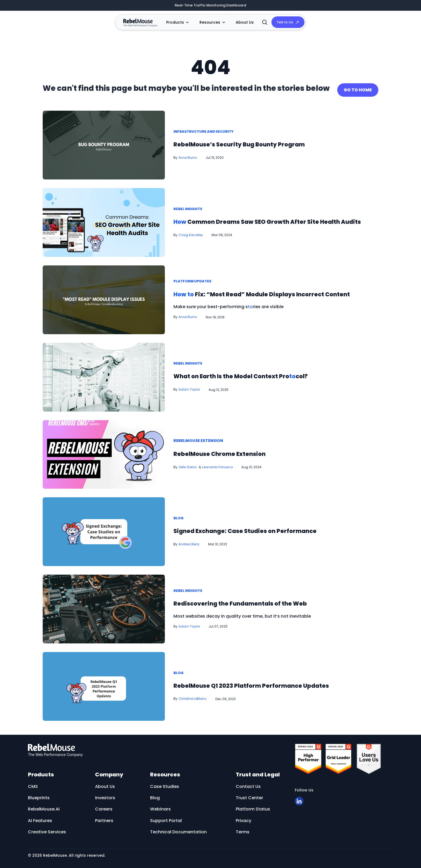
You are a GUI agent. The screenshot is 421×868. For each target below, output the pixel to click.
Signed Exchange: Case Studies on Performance (267, 528)
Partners (104, 818)
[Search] (259, 23)
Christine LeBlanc (193, 697)
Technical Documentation (178, 830)
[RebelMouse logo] (155, 748)
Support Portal (166, 818)
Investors (105, 796)
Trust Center (249, 796)
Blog (179, 516)
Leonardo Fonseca (217, 465)
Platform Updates (194, 273)
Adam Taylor (189, 387)
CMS (33, 784)
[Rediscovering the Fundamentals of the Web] (104, 606)
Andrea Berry (189, 542)
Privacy (244, 818)
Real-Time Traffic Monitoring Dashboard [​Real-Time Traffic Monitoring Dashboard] (211, 6)
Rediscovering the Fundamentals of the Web (261, 601)
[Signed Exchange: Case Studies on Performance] (104, 529)
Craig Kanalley (191, 239)
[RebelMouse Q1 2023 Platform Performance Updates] (104, 684)
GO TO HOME (358, 88)
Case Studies (165, 784)
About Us (240, 23)
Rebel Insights (189, 201)
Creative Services (47, 830)
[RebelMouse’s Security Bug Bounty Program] (104, 143)
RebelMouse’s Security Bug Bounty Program (260, 142)
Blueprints (39, 796)
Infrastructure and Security (207, 129)
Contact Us (248, 784)
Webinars (160, 807)
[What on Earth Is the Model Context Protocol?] (104, 375)
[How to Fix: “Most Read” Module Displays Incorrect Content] (104, 297)
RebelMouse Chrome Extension (234, 451)
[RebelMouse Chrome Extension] (104, 452)
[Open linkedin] (299, 799)
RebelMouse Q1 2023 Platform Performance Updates (275, 683)
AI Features (40, 818)
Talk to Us (282, 23)
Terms (243, 830)
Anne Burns (188, 155)
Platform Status (253, 807)
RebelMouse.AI (44, 807)
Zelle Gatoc (188, 465)
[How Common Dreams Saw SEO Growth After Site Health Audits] (104, 220)
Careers (104, 807)
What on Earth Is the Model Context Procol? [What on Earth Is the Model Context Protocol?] (262, 374)
